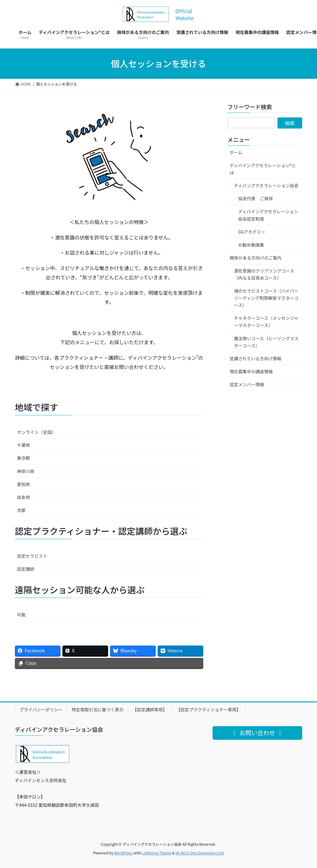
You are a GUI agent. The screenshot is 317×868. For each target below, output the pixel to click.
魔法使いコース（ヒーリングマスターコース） (266, 342)
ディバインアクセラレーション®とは (263, 169)
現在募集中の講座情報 (251, 371)
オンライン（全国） (36, 432)
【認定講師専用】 (150, 709)
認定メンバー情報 (247, 384)
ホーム (236, 152)
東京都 (23, 458)
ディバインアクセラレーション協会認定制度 (268, 215)
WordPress (124, 853)
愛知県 (23, 484)
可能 (21, 615)
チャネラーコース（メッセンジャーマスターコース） (266, 322)
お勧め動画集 (251, 245)
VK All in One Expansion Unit (200, 853)
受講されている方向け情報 (256, 358)
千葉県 (23, 445)
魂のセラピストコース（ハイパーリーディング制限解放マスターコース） (266, 298)
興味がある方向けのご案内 (256, 258)
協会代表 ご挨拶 (256, 198)
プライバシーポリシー (41, 709)
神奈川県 (26, 471)
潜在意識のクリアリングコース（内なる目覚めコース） (264, 274)
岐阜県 (23, 497)
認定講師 (26, 569)
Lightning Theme (156, 853)
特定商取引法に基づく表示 (98, 709)
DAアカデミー (252, 232)
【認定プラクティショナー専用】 (208, 709)
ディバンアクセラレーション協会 (266, 185)
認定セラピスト (32, 556)
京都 (21, 510)
